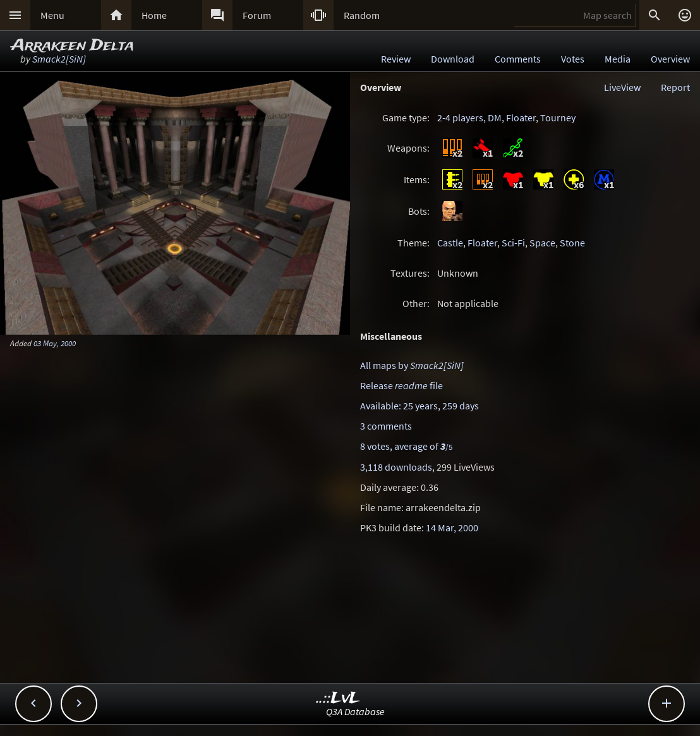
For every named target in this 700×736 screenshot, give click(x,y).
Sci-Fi (513, 243)
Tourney (558, 118)
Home (154, 15)
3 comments (386, 426)
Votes (573, 59)
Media (618, 59)
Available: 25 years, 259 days (419, 406)
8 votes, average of (406, 446)
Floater (521, 118)
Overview (670, 59)
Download (453, 59)
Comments (518, 59)
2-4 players (460, 118)
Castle (450, 243)
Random (362, 15)
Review (396, 59)
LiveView (622, 87)
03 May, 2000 (55, 343)
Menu (52, 15)
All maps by (412, 365)
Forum (257, 15)
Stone (572, 243)
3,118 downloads (396, 467)
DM (495, 118)
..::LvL (338, 698)
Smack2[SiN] (59, 59)
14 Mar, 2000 (452, 528)
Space (542, 243)
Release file (401, 385)
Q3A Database (355, 711)
